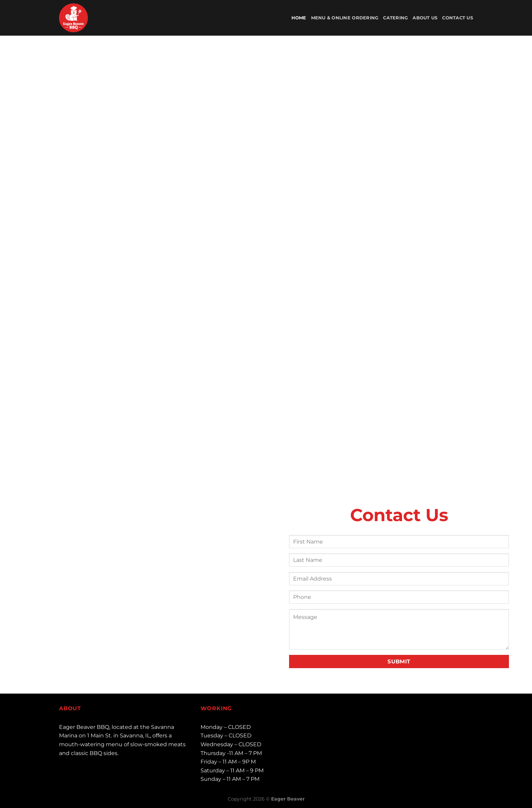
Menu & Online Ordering (345, 18)
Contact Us (458, 18)
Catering (395, 18)
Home (299, 18)
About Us (425, 18)
